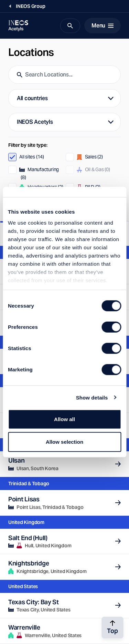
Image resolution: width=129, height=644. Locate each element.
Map (97, 233)
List (32, 234)
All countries (32, 98)
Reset (112, 210)
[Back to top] (112, 628)
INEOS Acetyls (35, 122)
